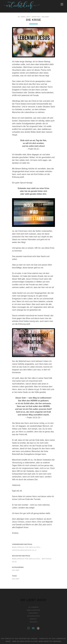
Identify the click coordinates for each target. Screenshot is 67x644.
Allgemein (33, 607)
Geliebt (45, 17)
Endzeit (34, 619)
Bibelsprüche (33, 610)
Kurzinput (33, 613)
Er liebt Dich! (33, 600)
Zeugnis (33, 622)
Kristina (36, 17)
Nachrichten (34, 616)
